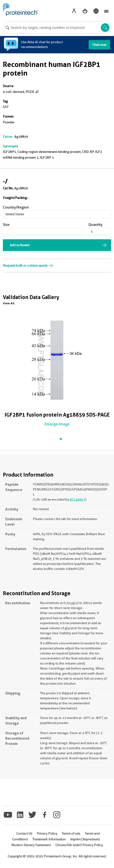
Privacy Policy (47, 833)
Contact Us (24, 833)
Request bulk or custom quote (28, 265)
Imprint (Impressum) (85, 839)
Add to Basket (20, 245)
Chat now (99, 45)
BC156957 (77, 499)
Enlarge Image (57, 424)
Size (6, 225)
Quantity (95, 225)
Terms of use (71, 833)
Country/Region (16, 207)
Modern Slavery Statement (31, 845)
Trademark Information (49, 839)
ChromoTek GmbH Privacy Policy (79, 845)
